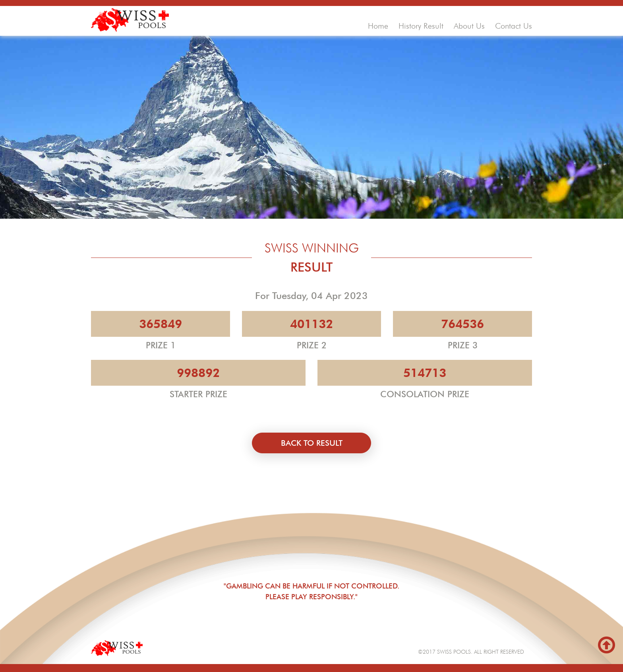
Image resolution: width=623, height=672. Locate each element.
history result (421, 26)
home (378, 26)
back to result (312, 443)
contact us (514, 26)
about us (469, 26)
